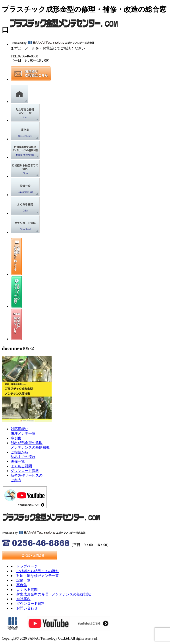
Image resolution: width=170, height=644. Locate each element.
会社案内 (23, 599)
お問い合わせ (27, 608)
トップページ (27, 566)
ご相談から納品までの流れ (38, 571)
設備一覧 (18, 461)
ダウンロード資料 (25, 471)
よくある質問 (21, 466)
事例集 (16, 438)
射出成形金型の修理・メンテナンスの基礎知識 (54, 594)
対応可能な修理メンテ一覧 (38, 576)
